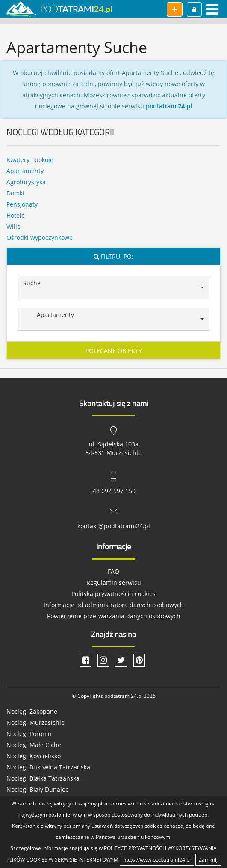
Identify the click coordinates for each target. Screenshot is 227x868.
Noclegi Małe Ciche (34, 745)
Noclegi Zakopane (32, 711)
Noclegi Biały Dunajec (37, 789)
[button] (113, 287)
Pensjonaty (22, 204)
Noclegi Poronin (29, 734)
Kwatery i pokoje (30, 160)
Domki (15, 193)
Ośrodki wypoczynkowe (40, 238)
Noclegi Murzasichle (35, 723)
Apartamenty (25, 171)
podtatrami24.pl (169, 106)
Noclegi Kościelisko (34, 756)
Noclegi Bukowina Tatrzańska (48, 767)
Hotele (16, 215)
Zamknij (208, 860)
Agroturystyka (26, 182)
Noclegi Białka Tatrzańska (43, 778)
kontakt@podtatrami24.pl (114, 526)
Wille (13, 226)
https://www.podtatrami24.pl (157, 860)
